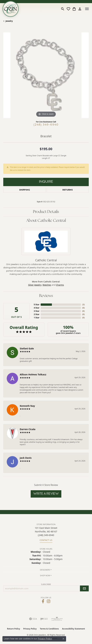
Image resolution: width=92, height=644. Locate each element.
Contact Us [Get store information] (46, 540)
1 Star (37, 318)
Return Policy (14, 629)
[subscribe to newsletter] (84, 588)
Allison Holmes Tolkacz (33, 374)
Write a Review (46, 494)
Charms (60, 285)
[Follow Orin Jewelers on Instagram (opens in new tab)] (49, 601)
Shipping (25, 190)
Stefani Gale (27, 348)
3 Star (37, 311)
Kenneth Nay (27, 406)
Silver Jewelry (35, 285)
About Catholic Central (46, 221)
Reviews (46, 296)
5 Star (37, 305)
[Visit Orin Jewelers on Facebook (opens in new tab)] (43, 601)
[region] (46, 75)
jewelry (9, 21)
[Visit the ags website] (57, 619)
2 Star (37, 314)
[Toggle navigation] (87, 9)
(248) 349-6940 (46, 125)
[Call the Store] (46, 535)
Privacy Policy (30, 629)
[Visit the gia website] (33, 619)
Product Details (46, 212)
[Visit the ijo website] (44, 619)
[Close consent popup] (63, 639)
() (83, 305)
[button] (63, 9)
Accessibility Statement (73, 629)
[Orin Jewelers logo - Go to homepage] (11, 9)
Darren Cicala (28, 429)
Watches (47, 285)
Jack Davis (26, 458)
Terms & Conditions (49, 629)
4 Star (37, 308)
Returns (68, 190)
